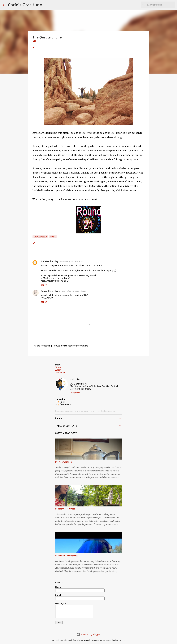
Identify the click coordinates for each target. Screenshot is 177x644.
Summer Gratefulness (65, 509)
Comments (64, 404)
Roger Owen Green (51, 291)
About (58, 370)
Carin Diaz (75, 379)
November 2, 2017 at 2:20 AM (71, 262)
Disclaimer (60, 373)
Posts (62, 402)
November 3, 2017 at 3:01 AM (74, 291)
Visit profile (75, 393)
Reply (44, 285)
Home (58, 367)
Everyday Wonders (64, 462)
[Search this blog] (160, 5)
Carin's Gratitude (25, 5)
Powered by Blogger (88, 634)
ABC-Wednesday (50, 261)
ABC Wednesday (40, 237)
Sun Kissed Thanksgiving (66, 556)
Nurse (53, 237)
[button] (34, 48)
